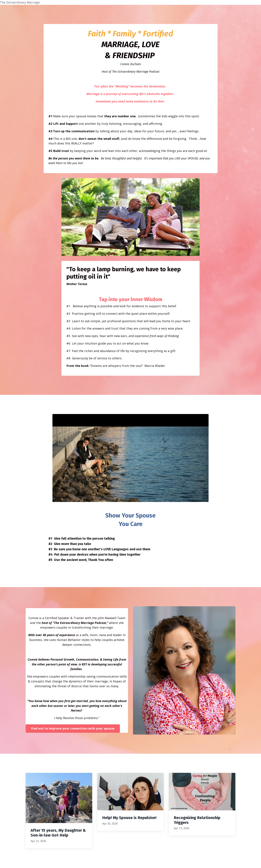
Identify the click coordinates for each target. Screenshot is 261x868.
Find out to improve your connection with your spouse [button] (73, 729)
